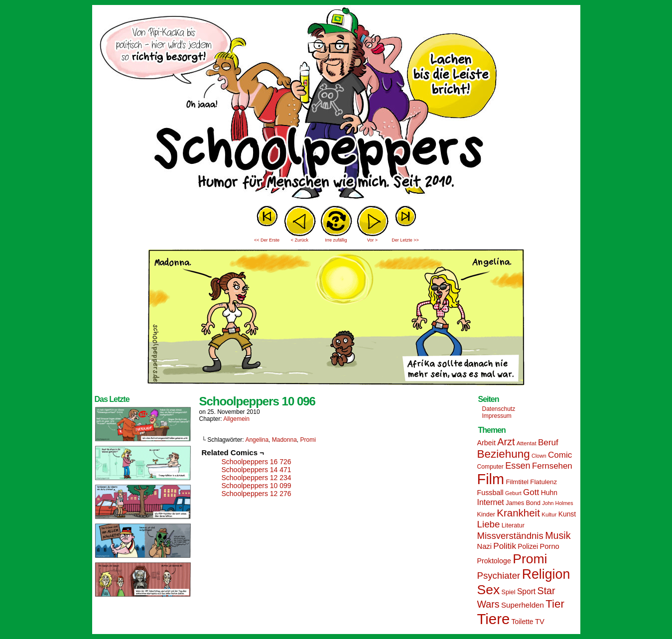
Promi (308, 440)
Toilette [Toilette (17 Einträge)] (523, 622)
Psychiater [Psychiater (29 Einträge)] (499, 575)
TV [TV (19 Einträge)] (540, 622)
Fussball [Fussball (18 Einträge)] (490, 493)
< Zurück (300, 240)
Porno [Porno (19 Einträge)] (550, 546)
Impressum (497, 416)
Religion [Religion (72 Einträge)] (546, 574)
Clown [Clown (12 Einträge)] (539, 456)
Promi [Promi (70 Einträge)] (530, 559)
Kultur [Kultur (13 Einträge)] (549, 514)
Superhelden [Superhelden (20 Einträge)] (523, 605)
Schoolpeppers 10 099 (257, 486)
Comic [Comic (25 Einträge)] (560, 455)
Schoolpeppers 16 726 (257, 462)
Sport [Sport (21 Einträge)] (526, 591)
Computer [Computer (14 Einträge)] (490, 467)
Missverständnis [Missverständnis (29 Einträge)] (510, 536)
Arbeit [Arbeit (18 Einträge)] (486, 443)
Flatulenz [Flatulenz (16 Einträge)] (543, 482)
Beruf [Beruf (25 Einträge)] (548, 443)
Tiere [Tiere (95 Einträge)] (494, 619)
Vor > (372, 240)
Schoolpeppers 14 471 (257, 470)
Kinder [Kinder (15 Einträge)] (486, 514)
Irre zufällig (336, 240)
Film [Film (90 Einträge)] (491, 479)
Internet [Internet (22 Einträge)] (491, 502)
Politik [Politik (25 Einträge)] (505, 546)
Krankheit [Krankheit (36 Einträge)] (518, 513)
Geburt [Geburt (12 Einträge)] (513, 493)
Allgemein (236, 419)
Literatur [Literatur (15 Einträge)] (513, 525)
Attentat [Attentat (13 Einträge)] (527, 443)
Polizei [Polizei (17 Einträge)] (528, 546)
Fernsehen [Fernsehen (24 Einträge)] (552, 466)
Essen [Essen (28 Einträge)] (518, 466)
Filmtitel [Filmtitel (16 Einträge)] (517, 482)
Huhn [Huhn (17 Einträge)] (549, 493)
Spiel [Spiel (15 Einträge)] (509, 592)
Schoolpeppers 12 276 (257, 494)
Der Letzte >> (405, 240)
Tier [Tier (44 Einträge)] (555, 604)
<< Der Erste (267, 240)
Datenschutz (499, 409)
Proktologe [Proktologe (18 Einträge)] (494, 561)
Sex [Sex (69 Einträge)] (489, 590)
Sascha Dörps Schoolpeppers (336, 105)
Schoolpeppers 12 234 (257, 478)
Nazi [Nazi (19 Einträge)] (484, 546)
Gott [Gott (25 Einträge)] (531, 492)
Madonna (284, 440)
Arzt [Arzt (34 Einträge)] (506, 442)
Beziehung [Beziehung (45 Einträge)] (504, 454)
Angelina (257, 440)
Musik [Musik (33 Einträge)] (558, 535)
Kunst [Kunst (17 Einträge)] (567, 514)
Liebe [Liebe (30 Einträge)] (489, 524)
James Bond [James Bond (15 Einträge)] (523, 503)
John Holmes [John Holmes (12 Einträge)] (557, 503)
